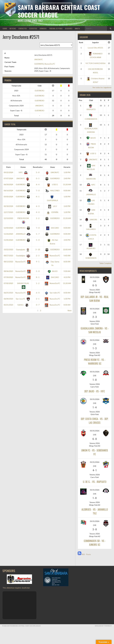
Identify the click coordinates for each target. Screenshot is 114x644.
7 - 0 (38, 190)
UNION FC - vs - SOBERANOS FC (95, 452)
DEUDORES (69, 28)
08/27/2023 (8, 256)
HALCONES (53, 190)
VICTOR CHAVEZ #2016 (95, 63)
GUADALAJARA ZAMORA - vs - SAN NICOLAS (95, 330)
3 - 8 (38, 172)
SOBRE (5, 28)
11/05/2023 (8, 240)
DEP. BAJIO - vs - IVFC (95, 391)
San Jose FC (23, 299)
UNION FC (38, 59)
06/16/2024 (8, 190)
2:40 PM (67, 178)
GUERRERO (39, 64)
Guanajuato (23, 249)
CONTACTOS (23, 28)
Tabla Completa (105, 263)
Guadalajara (23, 256)
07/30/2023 (8, 277)
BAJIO (53, 271)
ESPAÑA (53, 212)
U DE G (52, 184)
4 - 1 (38, 197)
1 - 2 (38, 218)
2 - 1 (38, 299)
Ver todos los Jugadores (102, 87)
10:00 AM (67, 249)
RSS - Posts (84, 554)
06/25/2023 (8, 293)
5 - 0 (38, 240)
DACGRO (53, 228)
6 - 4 (38, 184)
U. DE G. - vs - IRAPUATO (95, 482)
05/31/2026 (95, 277)
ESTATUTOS (33, 28)
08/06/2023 (8, 271)
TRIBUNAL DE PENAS (56, 28)
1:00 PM (67, 172)
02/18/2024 (8, 206)
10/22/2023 (8, 249)
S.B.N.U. (23, 305)
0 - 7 (38, 305)
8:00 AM (67, 190)
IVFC (23, 172)
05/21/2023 (8, 305)
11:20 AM (67, 184)
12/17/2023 (8, 212)
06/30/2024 (8, 184)
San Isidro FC (53, 293)
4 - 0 (38, 212)
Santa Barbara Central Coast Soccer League (59, 11)
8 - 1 (38, 277)
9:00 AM (67, 271)
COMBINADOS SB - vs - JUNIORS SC (95, 543)
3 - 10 (38, 249)
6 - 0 (38, 206)
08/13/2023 (8, 262)
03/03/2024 (8, 197)
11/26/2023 (8, 234)
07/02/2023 (8, 283)
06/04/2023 (8, 299)
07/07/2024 (8, 178)
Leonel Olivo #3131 (95, 48)
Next (70, 310)
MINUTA (77, 28)
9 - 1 (38, 262)
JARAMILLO (23, 234)
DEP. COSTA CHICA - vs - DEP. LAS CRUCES (95, 421)
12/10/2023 (8, 218)
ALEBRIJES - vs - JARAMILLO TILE (95, 511)
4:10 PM (67, 277)
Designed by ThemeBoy (103, 626)
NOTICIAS (13, 28)
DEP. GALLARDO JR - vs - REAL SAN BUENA (95, 299)
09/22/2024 (8, 172)
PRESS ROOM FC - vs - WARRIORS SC (95, 362)
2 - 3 (38, 256)
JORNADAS (43, 28)
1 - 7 (38, 234)
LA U (53, 206)
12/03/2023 (8, 228)
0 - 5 (38, 178)
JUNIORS (91, 219)
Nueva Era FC (50, 64)
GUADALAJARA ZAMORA (91, 128)
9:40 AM (67, 256)
